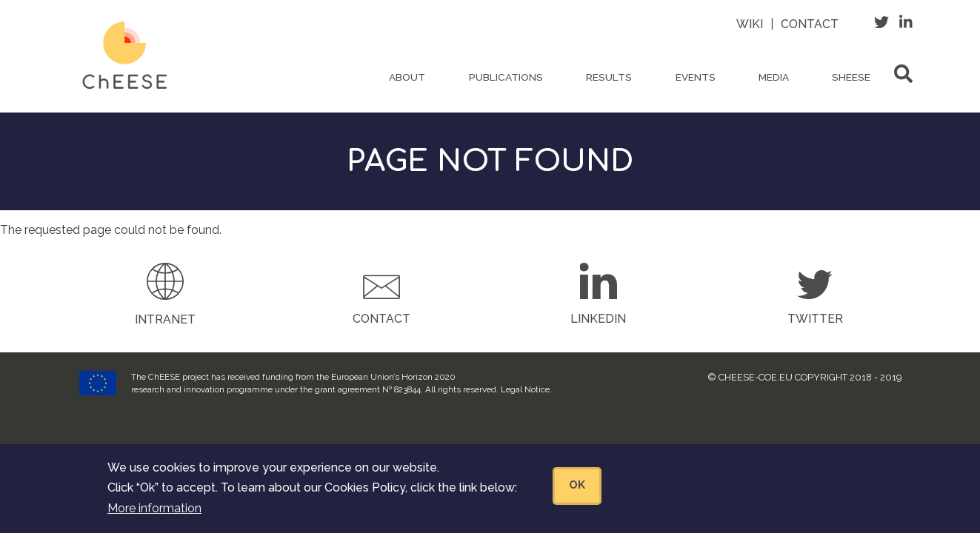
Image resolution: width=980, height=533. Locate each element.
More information (154, 516)
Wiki (750, 24)
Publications (506, 77)
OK (577, 493)
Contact (810, 24)
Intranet (165, 319)
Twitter (815, 319)
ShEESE (851, 77)
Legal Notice (525, 389)
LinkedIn (598, 319)
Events (696, 77)
